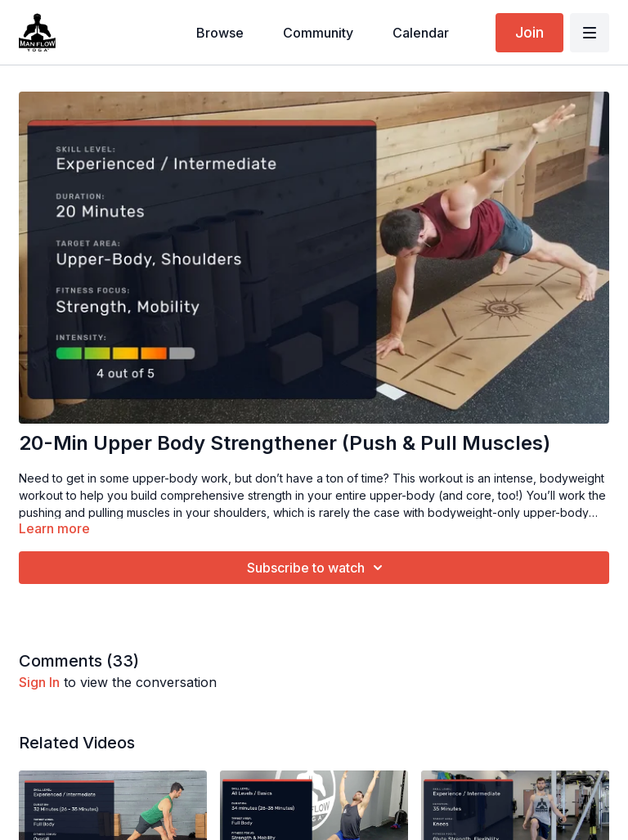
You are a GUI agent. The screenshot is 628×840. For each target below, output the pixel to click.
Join (529, 32)
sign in (39, 682)
